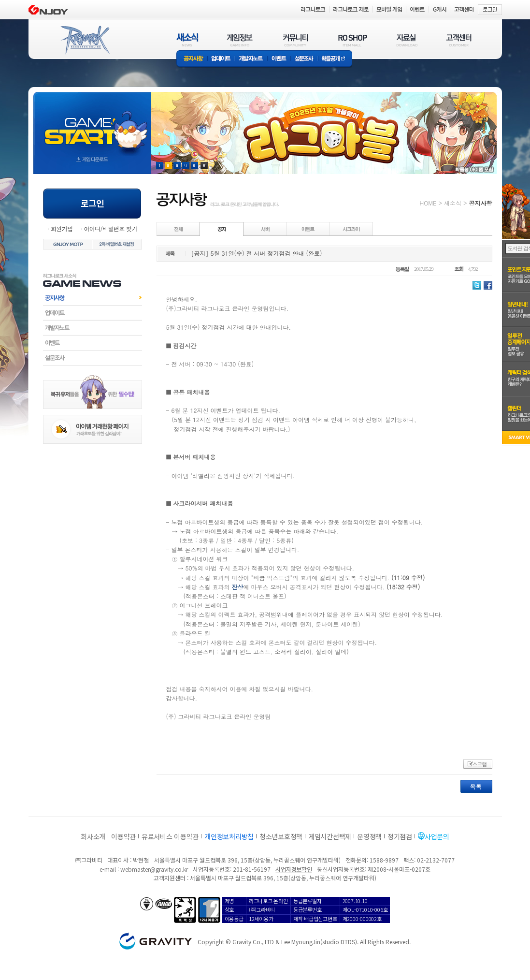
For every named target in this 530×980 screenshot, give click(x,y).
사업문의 (437, 836)
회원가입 (62, 228)
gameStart (92, 124)
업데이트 (221, 59)
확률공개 (335, 59)
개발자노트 (251, 59)
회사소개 (93, 836)
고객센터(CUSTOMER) (459, 40)
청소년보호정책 (281, 836)
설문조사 (304, 59)
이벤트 (279, 59)
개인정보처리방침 (229, 836)
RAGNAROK (85, 40)
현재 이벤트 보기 (204, 166)
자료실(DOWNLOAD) (406, 40)
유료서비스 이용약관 (170, 836)
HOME (428, 203)
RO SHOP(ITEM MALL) (353, 40)
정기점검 (400, 836)
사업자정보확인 (294, 869)
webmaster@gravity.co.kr (154, 869)
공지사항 (192, 59)
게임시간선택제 (330, 836)
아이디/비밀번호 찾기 (110, 228)
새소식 (453, 203)
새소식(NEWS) (187, 40)
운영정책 (369, 836)
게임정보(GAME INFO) (240, 40)
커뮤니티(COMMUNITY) (296, 40)
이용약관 (123, 836)
